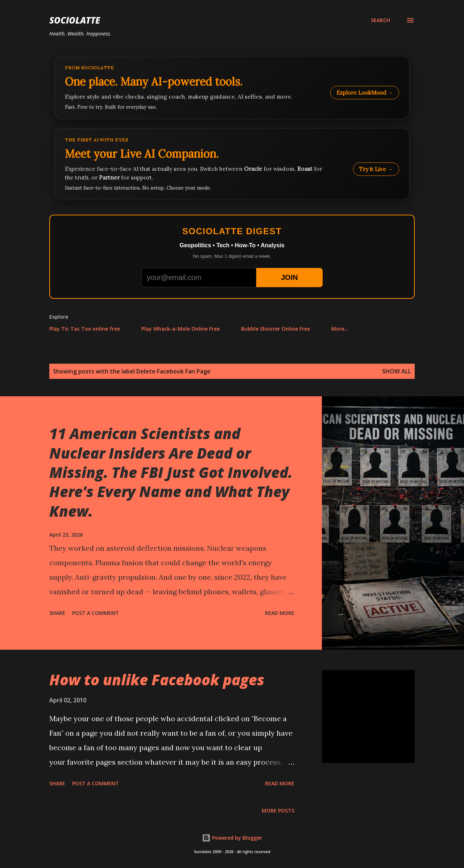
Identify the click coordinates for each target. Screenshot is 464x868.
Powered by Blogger (232, 838)
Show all (397, 371)
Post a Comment (96, 613)
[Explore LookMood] (232, 88)
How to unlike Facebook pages (157, 680)
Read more (280, 613)
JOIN (289, 277)
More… (340, 329)
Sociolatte (75, 20)
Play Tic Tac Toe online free (85, 329)
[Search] (380, 20)
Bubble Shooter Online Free (275, 329)
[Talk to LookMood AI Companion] (232, 164)
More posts (278, 811)
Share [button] (57, 613)
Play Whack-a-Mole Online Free (181, 329)
